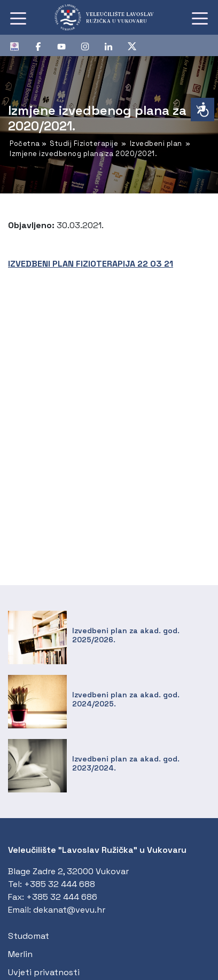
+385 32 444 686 (62, 897)
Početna (25, 143)
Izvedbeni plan (156, 143)
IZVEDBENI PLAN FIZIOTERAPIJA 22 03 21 (91, 264)
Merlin (20, 954)
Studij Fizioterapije (84, 143)
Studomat (29, 936)
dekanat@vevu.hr (69, 910)
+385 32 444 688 (60, 884)
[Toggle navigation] (18, 18)
